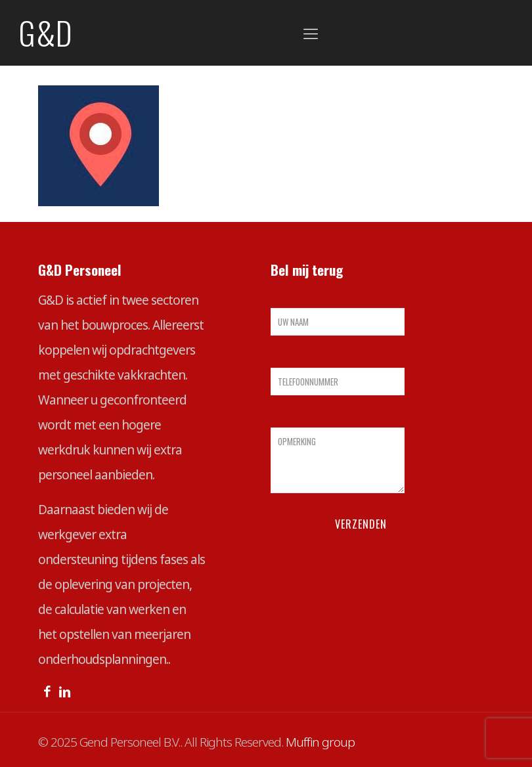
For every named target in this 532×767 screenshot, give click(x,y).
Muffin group (320, 742)
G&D (46, 33)
